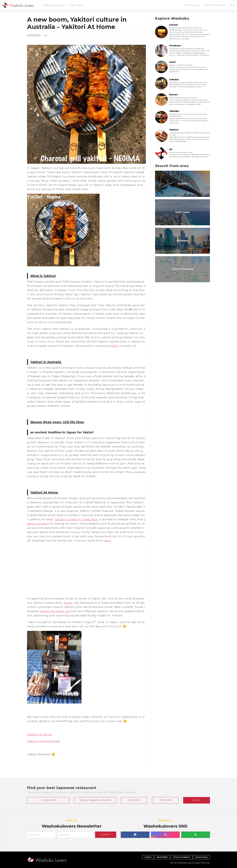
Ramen (173, 95)
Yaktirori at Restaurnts (44, 741)
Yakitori (174, 130)
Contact (148, 857)
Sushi (172, 62)
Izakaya (174, 79)
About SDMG (162, 857)
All (171, 149)
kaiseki (173, 25)
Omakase (175, 45)
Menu (232, 5)
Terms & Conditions (182, 857)
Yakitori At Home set (55, 611)
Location (48, 800)
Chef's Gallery (76, 5)
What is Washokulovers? (215, 5)
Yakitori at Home (40, 734)
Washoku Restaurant (54, 5)
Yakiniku (174, 111)
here (115, 346)
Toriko (68, 603)
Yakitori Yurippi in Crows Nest (76, 519)
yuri (46, 35)
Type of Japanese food (95, 800)
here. (108, 540)
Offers (165, 800)
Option (134, 800)
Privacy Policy (201, 857)
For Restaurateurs (192, 5)
